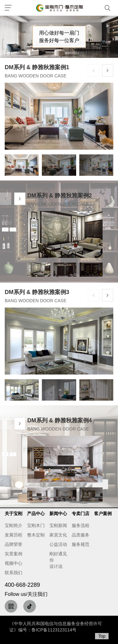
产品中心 (36, 514)
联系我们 (14, 573)
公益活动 (58, 544)
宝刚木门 (36, 525)
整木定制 (36, 535)
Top (102, 636)
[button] (108, 70)
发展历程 (14, 535)
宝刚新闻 (58, 525)
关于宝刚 (14, 514)
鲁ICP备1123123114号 (54, 630)
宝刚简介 (14, 525)
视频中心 (14, 563)
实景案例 (14, 554)
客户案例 (103, 514)
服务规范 (81, 544)
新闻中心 (58, 514)
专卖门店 (81, 514)
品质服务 (81, 535)
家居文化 (58, 535)
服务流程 (81, 525)
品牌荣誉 (14, 544)
